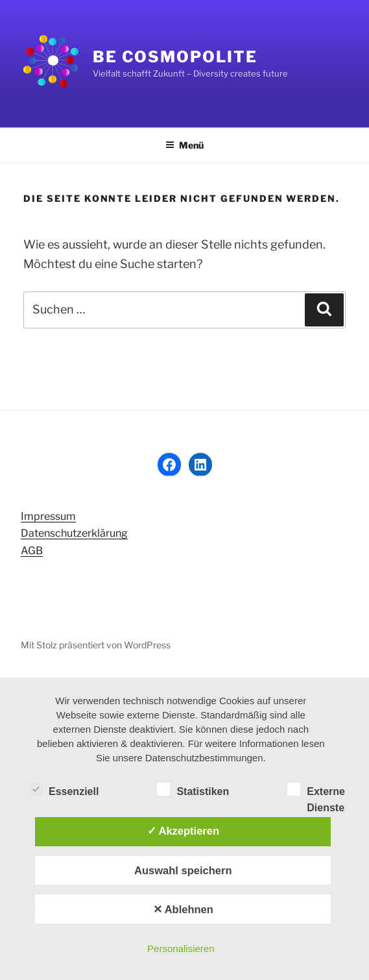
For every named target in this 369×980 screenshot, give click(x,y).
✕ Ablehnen (183, 909)
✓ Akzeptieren (184, 831)
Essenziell (64, 789)
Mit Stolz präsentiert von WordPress (96, 645)
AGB (32, 551)
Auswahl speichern (183, 870)
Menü (184, 145)
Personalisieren (181, 949)
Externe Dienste (316, 790)
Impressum (48, 516)
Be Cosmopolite (175, 57)
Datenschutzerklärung (74, 533)
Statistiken (193, 789)
